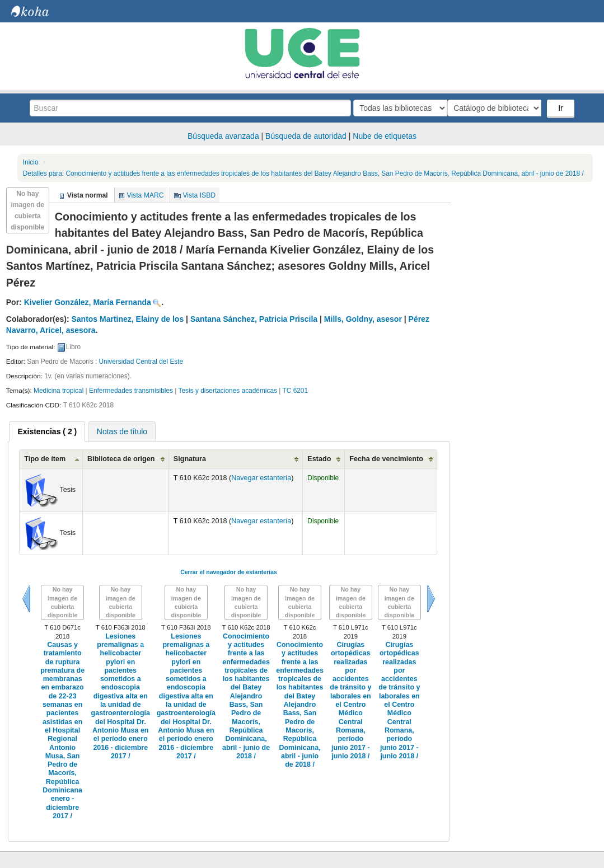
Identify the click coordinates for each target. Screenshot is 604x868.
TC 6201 (295, 391)
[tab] (47, 431)
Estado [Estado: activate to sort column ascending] (319, 459)
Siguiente (431, 599)
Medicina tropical (58, 391)
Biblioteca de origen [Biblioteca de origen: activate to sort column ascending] (121, 459)
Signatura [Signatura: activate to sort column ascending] (190, 459)
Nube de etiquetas (385, 136)
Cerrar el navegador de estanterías (229, 572)
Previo (26, 599)
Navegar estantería (261, 478)
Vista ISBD (199, 195)
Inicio (31, 162)
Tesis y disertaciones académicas (228, 391)
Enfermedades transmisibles (131, 391)
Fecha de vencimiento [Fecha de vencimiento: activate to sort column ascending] (386, 459)
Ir (562, 108)
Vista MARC (146, 195)
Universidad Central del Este (141, 362)
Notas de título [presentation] (122, 431)
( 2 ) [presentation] (47, 431)
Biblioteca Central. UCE (39, 11)
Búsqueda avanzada (223, 136)
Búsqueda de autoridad (306, 136)
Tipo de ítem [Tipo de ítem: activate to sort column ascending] (45, 459)
